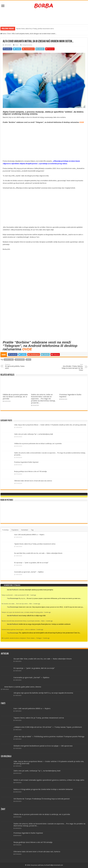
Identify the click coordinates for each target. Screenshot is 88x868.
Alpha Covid (9, 360)
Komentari (25, 530)
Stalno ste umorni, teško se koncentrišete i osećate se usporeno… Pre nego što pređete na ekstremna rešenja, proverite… (43, 399)
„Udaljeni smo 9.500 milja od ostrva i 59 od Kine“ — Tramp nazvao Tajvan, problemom (48, 727)
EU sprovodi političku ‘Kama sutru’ (17, 366)
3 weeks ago (40, 629)
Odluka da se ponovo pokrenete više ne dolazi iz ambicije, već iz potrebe (15, 397)
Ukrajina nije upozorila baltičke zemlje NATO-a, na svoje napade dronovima (43, 693)
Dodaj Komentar (27, 45)
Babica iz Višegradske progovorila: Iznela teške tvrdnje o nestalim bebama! (43, 789)
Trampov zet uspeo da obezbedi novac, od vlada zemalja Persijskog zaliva (22, 612)
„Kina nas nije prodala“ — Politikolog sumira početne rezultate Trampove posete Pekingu (49, 737)
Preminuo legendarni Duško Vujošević (26, 462)
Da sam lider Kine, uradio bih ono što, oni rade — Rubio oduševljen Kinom (38, 553)
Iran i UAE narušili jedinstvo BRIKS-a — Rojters (29, 535)
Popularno (15, 530)
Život (9, 34)
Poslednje (5, 530)
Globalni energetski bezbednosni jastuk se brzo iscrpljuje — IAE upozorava (43, 746)
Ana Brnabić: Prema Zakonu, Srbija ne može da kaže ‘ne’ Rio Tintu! (71, 367)
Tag (32, 530)
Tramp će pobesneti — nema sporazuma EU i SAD (15, 595)
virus (29, 360)
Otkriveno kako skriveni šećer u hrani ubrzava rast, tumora (33, 481)
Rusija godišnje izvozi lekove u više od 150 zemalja (30, 471)
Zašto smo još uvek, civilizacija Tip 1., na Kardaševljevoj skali (34, 434)
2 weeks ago (37, 604)
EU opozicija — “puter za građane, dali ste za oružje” (31, 563)
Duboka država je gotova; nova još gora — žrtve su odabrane (18, 629)
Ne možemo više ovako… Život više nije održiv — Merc (17, 604)
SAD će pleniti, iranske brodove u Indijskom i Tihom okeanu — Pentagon (22, 638)
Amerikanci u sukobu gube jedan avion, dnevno (23, 687)
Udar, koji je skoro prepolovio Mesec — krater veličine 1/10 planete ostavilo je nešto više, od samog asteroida (50, 425)
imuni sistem (20, 360)
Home (3, 34)
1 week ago (33, 595)
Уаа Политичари (13, 598)
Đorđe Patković (13, 590)
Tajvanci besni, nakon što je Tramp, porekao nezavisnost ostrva (35, 29)
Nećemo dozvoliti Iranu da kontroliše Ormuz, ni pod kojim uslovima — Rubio (23, 621)
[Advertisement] (44, 17)
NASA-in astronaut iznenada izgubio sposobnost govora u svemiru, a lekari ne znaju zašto (49, 780)
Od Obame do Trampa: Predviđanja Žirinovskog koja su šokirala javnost (42, 799)
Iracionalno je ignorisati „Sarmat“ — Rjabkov (29, 572)
